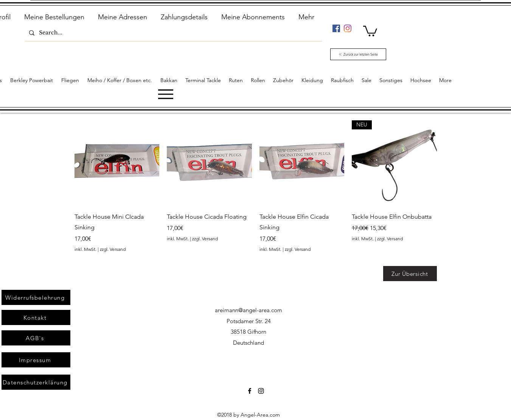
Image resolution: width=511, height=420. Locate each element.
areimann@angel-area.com (249, 310)
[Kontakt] (36, 317)
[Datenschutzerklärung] (36, 382)
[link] (370, 30)
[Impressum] (36, 360)
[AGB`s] (36, 338)
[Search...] (173, 33)
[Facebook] (336, 28)
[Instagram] (348, 28)
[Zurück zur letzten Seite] (358, 54)
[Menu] (165, 94)
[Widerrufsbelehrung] (36, 297)
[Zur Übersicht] (410, 274)
